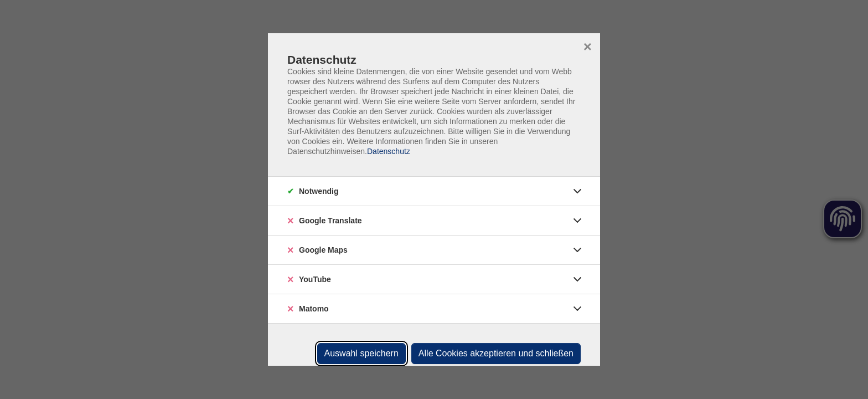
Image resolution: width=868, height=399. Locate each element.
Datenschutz (389, 151)
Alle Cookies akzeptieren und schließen (496, 353)
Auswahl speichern (361, 353)
